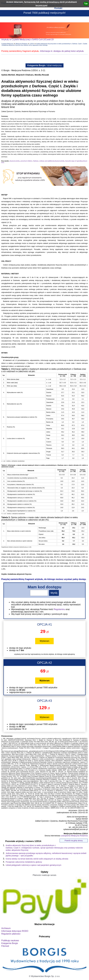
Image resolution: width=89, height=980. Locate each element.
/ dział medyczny (45, 65)
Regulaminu (59, 609)
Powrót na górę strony (74, 841)
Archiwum (6, 928)
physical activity (15, 161)
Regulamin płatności (11, 934)
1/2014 (32, 44)
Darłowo (36, 161)
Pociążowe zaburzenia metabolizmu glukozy (24, 862)
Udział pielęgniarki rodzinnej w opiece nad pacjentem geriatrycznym (33, 865)
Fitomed (5, 946)
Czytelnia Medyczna (7, 44)
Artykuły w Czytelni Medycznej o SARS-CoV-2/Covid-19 (27, 40)
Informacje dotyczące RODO (15, 931)
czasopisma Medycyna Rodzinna (74, 836)
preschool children (26, 161)
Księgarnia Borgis (10, 943)
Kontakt (58, 8)
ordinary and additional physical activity (52, 161)
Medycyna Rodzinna (21, 44)
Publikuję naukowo (10, 940)
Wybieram (45, 641)
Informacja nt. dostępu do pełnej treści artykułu (62, 51)
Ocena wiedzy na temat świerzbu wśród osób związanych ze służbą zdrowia (37, 859)
